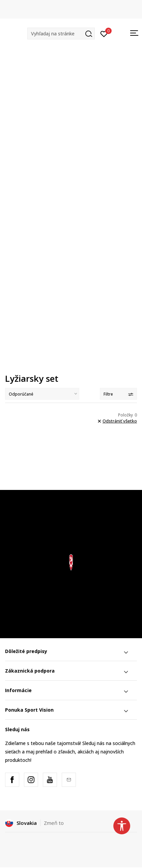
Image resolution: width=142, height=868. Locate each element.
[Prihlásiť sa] (104, 33)
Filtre (118, 394)
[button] (61, 34)
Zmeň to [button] (54, 823)
